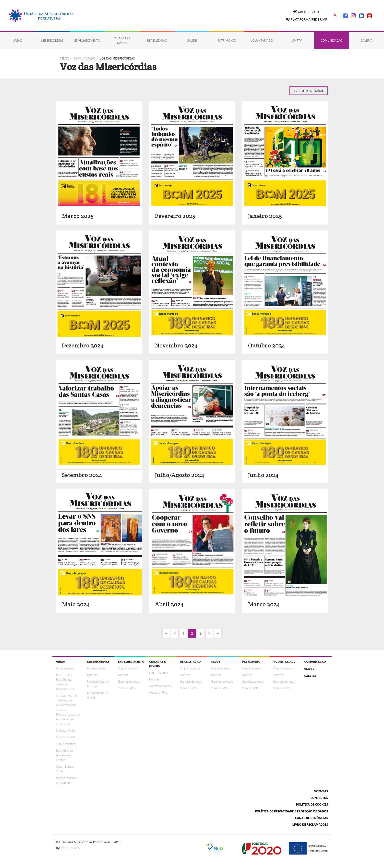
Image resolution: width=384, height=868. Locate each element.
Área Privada (306, 12)
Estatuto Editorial (309, 91)
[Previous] (175, 633)
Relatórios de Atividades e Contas (65, 755)
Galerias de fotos (129, 682)
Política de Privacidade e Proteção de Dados (291, 811)
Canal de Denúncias (312, 818)
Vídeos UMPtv (127, 688)
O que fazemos (66, 744)
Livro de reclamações (310, 825)
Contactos (319, 798)
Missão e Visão (66, 731)
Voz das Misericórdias (117, 58)
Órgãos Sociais (66, 737)
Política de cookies (312, 804)
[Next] (166, 633)
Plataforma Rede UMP (307, 19)
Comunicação (84, 58)
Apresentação (65, 668)
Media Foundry (70, 848)
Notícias (92, 675)
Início (64, 58)
